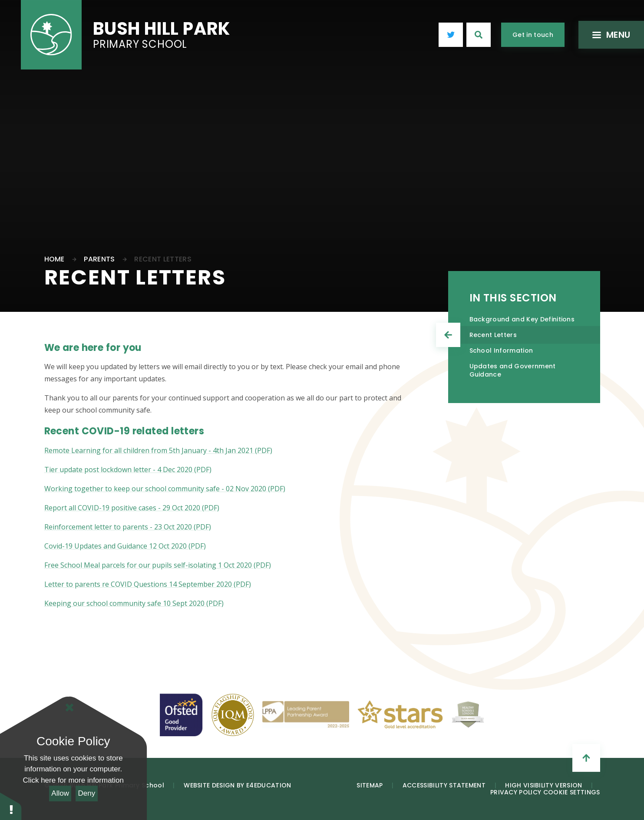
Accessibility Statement (444, 785)
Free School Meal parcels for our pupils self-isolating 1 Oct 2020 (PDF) (158, 565)
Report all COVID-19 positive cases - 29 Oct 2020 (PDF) (132, 508)
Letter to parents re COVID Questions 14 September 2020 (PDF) (148, 584)
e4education (269, 785)
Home (54, 259)
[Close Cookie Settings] (69, 708)
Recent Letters (163, 259)
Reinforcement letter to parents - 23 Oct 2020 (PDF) (128, 527)
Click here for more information (73, 780)
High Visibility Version (543, 785)
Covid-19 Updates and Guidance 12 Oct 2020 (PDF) (125, 546)
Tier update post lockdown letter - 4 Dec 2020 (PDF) (128, 470)
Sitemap (370, 785)
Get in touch (533, 35)
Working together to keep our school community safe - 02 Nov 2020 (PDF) (165, 489)
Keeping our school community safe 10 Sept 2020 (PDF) (134, 603)
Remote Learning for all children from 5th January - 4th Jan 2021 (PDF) (158, 450)
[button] (11, 806)
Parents (99, 259)
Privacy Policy (516, 792)
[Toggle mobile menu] (609, 35)
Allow (60, 793)
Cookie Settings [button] (572, 792)
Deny (87, 793)
